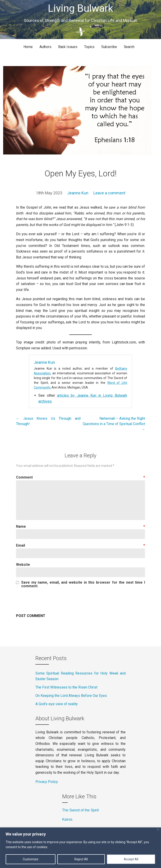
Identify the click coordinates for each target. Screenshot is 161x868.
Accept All (131, 859)
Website (23, 565)
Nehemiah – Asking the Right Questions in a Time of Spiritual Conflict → (114, 424)
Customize (31, 859)
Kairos (67, 819)
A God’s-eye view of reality (57, 704)
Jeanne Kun (78, 193)
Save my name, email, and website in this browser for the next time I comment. (83, 584)
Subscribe (109, 47)
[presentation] (50, 600)
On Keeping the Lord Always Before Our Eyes (71, 696)
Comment (80, 477)
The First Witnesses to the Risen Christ (67, 687)
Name (80, 526)
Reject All (81, 859)
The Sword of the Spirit (81, 810)
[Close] (158, 830)
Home (28, 47)
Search (129, 47)
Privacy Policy (47, 782)
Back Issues (68, 47)
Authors (45, 47)
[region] (80, 848)
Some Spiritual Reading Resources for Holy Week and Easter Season (80, 676)
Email (80, 545)
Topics (89, 47)
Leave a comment (109, 193)
